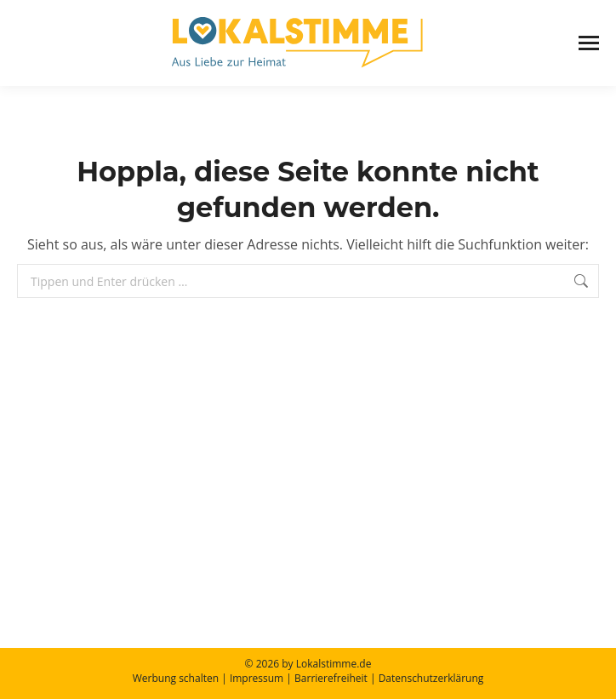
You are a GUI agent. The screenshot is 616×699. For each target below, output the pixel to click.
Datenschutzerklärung (431, 678)
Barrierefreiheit (331, 678)
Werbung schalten (176, 678)
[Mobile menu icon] (589, 43)
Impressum (257, 678)
